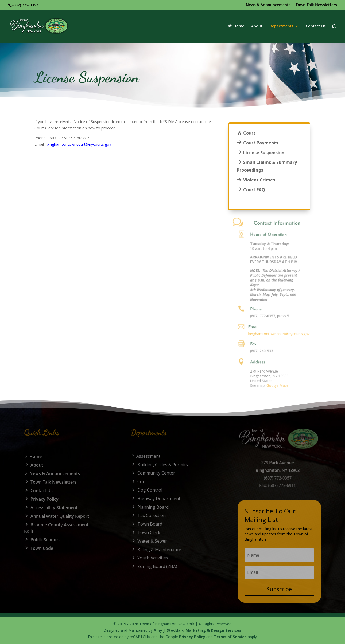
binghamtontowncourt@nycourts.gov (79, 144)
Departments (281, 26)
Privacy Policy (192, 637)
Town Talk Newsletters (316, 5)
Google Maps (267, 385)
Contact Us (316, 26)
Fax (249, 345)
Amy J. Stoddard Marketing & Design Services (197, 630)
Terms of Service (230, 637)
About (257, 26)
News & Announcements (268, 5)
